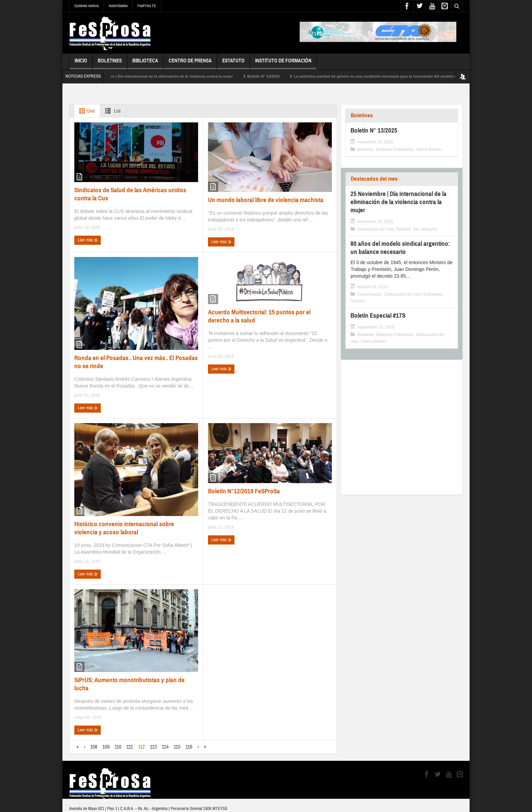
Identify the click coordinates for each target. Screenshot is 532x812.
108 (94, 747)
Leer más (88, 240)
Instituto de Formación (283, 64)
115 (177, 747)
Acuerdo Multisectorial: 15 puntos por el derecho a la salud (259, 316)
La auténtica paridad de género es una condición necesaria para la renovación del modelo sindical (388, 76)
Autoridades (118, 6)
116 (189, 747)
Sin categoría (425, 229)
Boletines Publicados (395, 150)
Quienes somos (87, 6)
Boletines (110, 64)
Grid (86, 111)
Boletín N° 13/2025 (270, 76)
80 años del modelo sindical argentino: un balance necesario (400, 248)
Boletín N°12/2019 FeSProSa (244, 491)
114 (165, 747)
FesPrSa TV (147, 6)
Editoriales (433, 294)
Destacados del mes (374, 179)
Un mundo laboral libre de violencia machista (266, 200)
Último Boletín (429, 150)
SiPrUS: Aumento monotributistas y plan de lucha (129, 684)
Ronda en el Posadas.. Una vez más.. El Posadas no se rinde (136, 362)
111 (130, 747)
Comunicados (369, 294)
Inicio (81, 64)
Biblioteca (145, 64)
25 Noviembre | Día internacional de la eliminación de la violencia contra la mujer (168, 76)
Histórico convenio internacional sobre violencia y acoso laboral (124, 528)
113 (153, 747)
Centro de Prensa (190, 64)
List (111, 111)
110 (118, 747)
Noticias (404, 229)
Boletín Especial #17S (378, 315)
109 (106, 747)
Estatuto (233, 64)
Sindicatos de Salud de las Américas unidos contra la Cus (130, 194)
